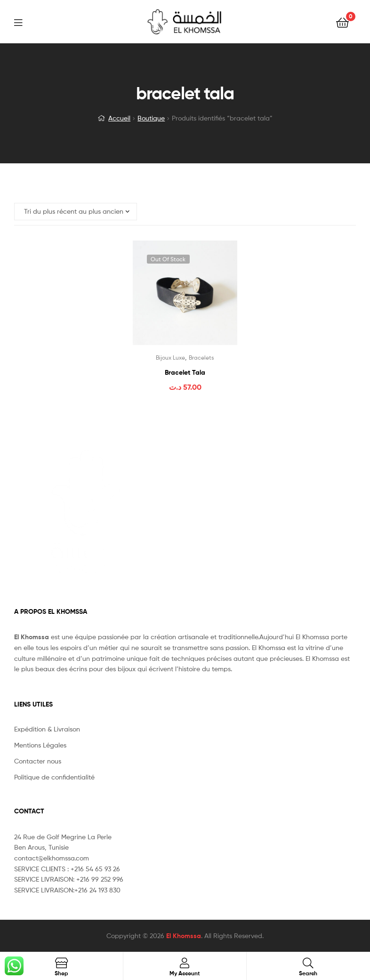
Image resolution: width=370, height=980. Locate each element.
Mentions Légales (40, 745)
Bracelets (201, 357)
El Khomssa (184, 936)
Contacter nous (38, 761)
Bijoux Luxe (170, 357)
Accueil (119, 118)
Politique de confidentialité (54, 777)
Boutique (151, 118)
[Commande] (76, 212)
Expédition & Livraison (47, 729)
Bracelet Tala (185, 372)
